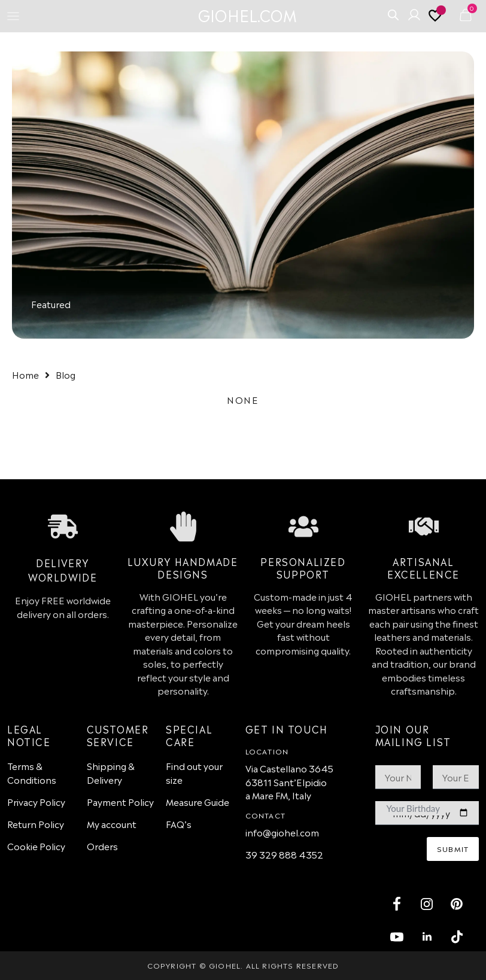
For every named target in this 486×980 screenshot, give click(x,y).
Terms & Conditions (32, 772)
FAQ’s (179, 824)
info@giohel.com (282, 832)
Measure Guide (198, 801)
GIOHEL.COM (247, 14)
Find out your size (194, 772)
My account (112, 824)
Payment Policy (120, 801)
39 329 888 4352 (284, 854)
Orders (102, 846)
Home (25, 374)
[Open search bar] (393, 14)
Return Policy (36, 824)
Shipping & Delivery (111, 772)
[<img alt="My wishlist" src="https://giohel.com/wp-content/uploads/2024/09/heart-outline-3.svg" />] (437, 19)
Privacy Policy (36, 801)
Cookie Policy (36, 846)
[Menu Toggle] (13, 16)
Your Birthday (413, 808)
